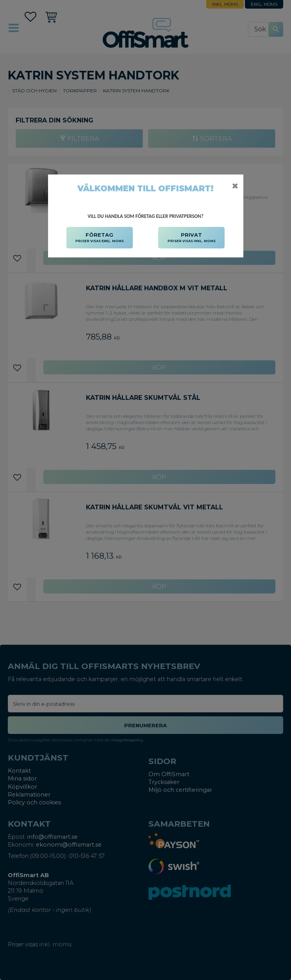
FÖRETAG (100, 238)
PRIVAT (192, 238)
